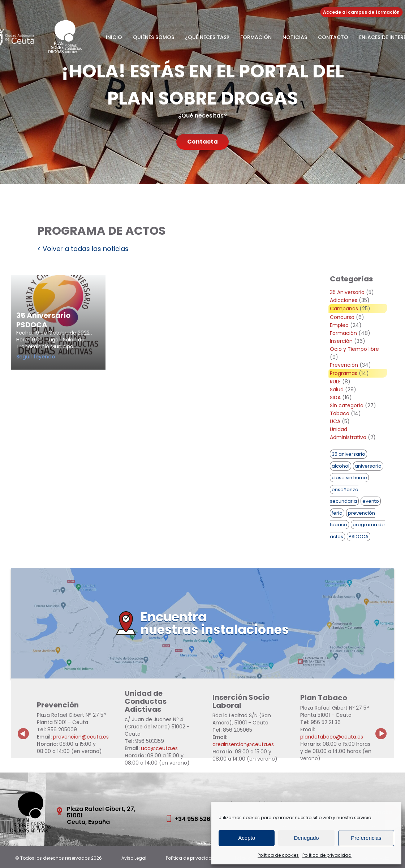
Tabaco (340, 413)
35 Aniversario (347, 292)
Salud (337, 390)
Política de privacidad (327, 855)
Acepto (247, 838)
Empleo (339, 325)
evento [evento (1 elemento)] (371, 501)
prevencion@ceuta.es (81, 737)
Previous (23, 728)
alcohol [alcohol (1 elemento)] (341, 466)
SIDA (335, 397)
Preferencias (366, 838)
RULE (335, 382)
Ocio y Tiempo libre (354, 349)
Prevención (344, 365)
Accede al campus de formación (361, 12)
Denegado (306, 838)
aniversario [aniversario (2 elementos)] (368, 466)
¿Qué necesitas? (207, 37)
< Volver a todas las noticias (83, 249)
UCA (335, 421)
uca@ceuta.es (159, 748)
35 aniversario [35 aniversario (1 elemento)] (348, 454)
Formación (256, 37)
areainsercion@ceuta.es (243, 744)
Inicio (114, 37)
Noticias (295, 37)
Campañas (344, 309)
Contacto (333, 37)
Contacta (202, 142)
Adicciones (344, 300)
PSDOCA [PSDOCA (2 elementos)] (359, 537)
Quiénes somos (154, 37)
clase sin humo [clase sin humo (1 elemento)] (349, 478)
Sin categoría (347, 405)
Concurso (342, 317)
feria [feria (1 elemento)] (337, 513)
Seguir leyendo (50, 357)
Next (385, 728)
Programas (344, 373)
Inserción (341, 341)
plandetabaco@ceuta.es (332, 737)
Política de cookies (278, 855)
